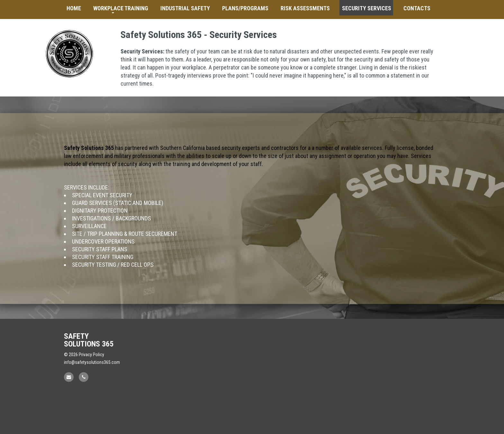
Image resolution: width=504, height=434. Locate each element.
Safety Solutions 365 (89, 340)
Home (74, 8)
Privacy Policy (91, 355)
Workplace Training (121, 8)
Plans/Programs (245, 8)
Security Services (367, 8)
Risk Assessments (305, 8)
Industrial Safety (185, 8)
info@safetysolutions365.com (92, 362)
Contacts (417, 8)
